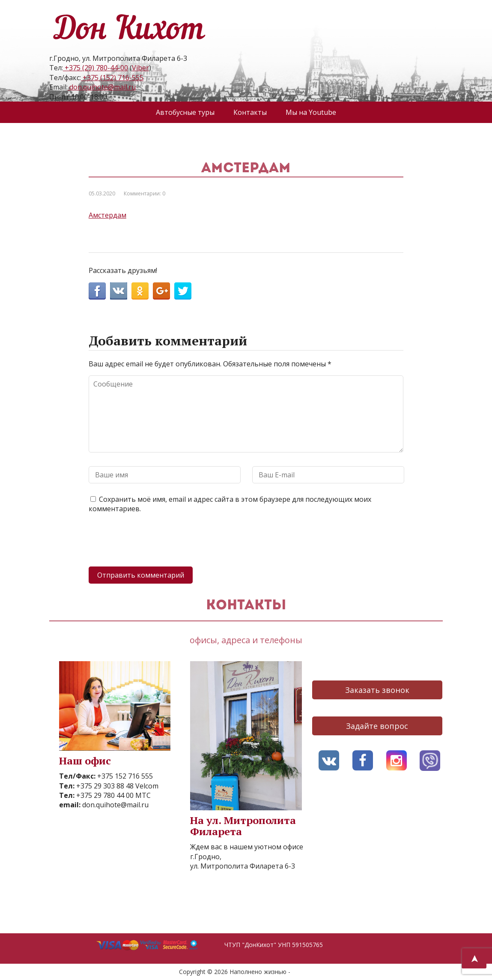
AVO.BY (303, 972)
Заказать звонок (377, 690)
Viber (140, 68)
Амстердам (107, 215)
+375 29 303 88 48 (104, 786)
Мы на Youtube (311, 112)
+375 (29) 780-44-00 (95, 68)
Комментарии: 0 (145, 193)
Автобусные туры (185, 112)
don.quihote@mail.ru (102, 87)
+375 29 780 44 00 (104, 795)
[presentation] (154, 541)
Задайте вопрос (377, 726)
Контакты (250, 112)
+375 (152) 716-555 (112, 78)
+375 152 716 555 (124, 776)
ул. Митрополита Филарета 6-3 (243, 866)
